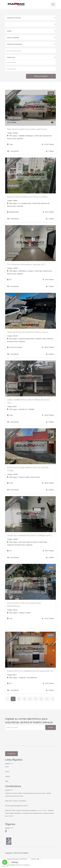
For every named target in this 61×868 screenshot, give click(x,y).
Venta (7, 772)
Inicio (7, 767)
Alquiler (8, 776)
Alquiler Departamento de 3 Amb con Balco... (28, 197)
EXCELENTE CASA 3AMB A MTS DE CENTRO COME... (28, 469)
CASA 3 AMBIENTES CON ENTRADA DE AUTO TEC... (28, 401)
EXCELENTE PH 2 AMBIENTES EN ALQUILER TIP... (30, 671)
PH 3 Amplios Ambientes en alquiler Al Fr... (27, 264)
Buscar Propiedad (41, 76)
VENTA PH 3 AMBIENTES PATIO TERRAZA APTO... (30, 536)
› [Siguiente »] (52, 699)
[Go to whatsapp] (5, 862)
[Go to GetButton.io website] (5, 866)
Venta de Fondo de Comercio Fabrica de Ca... (28, 332)
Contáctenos (11, 754)
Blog (7, 781)
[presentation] (20, 734)
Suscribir (51, 727)
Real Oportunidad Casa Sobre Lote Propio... (28, 129)
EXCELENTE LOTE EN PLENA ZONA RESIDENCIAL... (24, 605)
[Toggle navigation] (53, 4)
